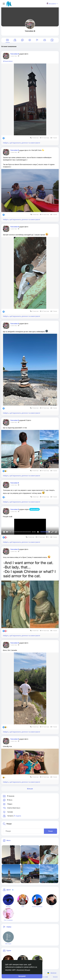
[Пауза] (4, 532)
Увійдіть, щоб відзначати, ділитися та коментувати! (21, 143)
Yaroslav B (30, 31)
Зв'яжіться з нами (43, 977)
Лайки (9, 927)
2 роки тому (14, 56)
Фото (8, 840)
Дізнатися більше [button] (23, 970)
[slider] (19, 532)
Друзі (9, 890)
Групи (9, 950)
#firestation (8, 61)
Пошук (50, 831)
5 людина (17, 816)
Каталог (55, 977)
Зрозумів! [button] (22, 976)
